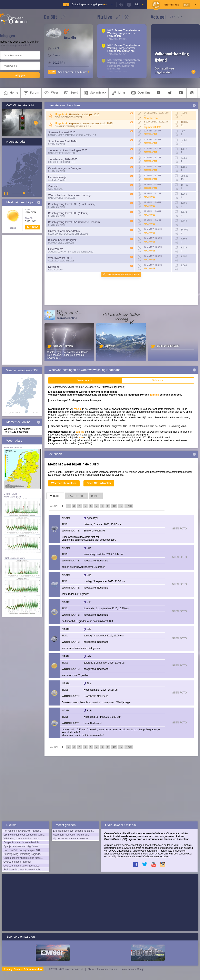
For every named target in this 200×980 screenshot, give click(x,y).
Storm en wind (57, 144)
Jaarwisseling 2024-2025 (63, 159)
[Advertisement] (22, 300)
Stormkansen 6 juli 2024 (62, 141)
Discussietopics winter (62, 162)
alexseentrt (150, 134)
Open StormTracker (99, 483)
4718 (129, 506)
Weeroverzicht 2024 (60, 258)
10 (114, 506)
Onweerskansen (64, 126)
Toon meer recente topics (124, 275)
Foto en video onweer (61, 243)
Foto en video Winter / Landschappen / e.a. (72, 135)
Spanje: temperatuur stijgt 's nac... (22, 846)
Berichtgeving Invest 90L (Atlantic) (68, 213)
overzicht (55, 496)
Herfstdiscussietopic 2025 (84, 114)
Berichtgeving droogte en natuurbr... (23, 870)
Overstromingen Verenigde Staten (22, 866)
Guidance (158, 380)
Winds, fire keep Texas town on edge (70, 195)
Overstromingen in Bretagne (65, 168)
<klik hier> (31, 212)
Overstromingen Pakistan (17, 862)
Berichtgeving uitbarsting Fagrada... (23, 854)
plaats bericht (76, 496)
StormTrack (94, 93)
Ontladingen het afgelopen (89, 4)
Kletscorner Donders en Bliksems (68, 234)
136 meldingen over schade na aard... (24, 835)
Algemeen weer (57, 180)
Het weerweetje (57, 177)
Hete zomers (56, 249)
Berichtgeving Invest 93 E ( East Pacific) (72, 204)
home (10, 93)
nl (137, 4)
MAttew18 (150, 197)
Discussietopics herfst (69, 117)
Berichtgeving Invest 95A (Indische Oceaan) (74, 222)
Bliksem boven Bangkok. (63, 240)
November (54, 267)
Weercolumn (56, 189)
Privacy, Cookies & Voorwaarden (23, 969)
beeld (71, 93)
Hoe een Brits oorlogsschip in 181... (23, 850)
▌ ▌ (6, 193)
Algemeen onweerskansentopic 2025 (91, 123)
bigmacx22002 (152, 127)
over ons (140, 93)
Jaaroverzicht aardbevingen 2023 (68, 150)
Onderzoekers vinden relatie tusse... (23, 858)
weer (51, 93)
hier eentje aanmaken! (18, 45)
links (118, 93)
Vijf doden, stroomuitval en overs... (22, 839)
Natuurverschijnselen (61, 153)
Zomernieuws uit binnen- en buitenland (71, 252)
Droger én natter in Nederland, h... (22, 842)
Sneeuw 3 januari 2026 (62, 132)
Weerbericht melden (64, 483)
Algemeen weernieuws (61, 261)
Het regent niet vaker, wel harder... (22, 831)
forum (31, 93)
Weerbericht (85, 380)
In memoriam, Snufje (133, 969)
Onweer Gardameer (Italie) (64, 231)
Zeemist (53, 186)
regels (96, 496)
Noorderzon (151, 118)
